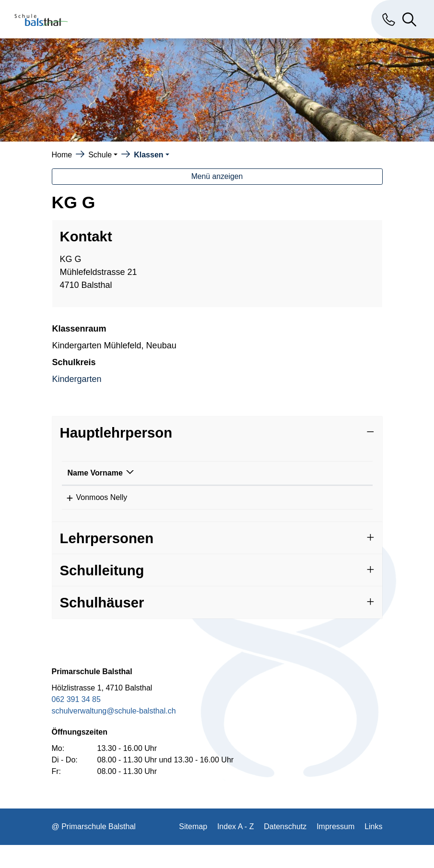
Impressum (335, 850)
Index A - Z (235, 850)
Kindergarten (77, 379)
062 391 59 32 (224, 509)
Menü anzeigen (217, 176)
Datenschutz (285, 850)
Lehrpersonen (107, 561)
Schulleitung (102, 593)
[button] (103, 155)
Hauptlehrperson (116, 433)
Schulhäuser (102, 625)
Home (62, 155)
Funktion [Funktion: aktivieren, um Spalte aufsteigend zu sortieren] (152, 484)
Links (373, 850)
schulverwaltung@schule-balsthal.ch (114, 734)
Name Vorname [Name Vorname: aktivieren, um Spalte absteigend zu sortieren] (84, 479)
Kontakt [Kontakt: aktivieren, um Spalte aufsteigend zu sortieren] (275, 484)
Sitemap (193, 850)
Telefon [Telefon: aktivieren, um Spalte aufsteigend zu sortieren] (213, 484)
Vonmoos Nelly (93, 509)
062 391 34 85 (76, 722)
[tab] (217, 433)
